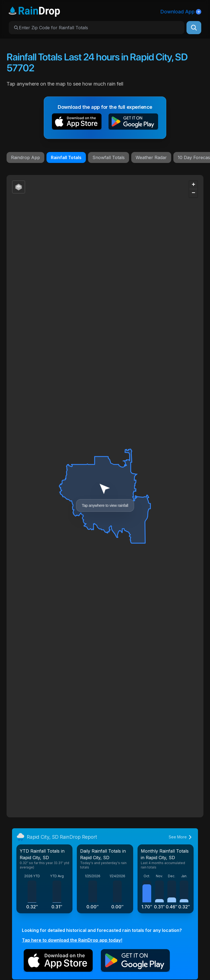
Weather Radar (151, 157)
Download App (181, 12)
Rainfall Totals (66, 157)
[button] (77, 123)
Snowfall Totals (109, 157)
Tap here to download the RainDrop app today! (72, 940)
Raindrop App (25, 157)
